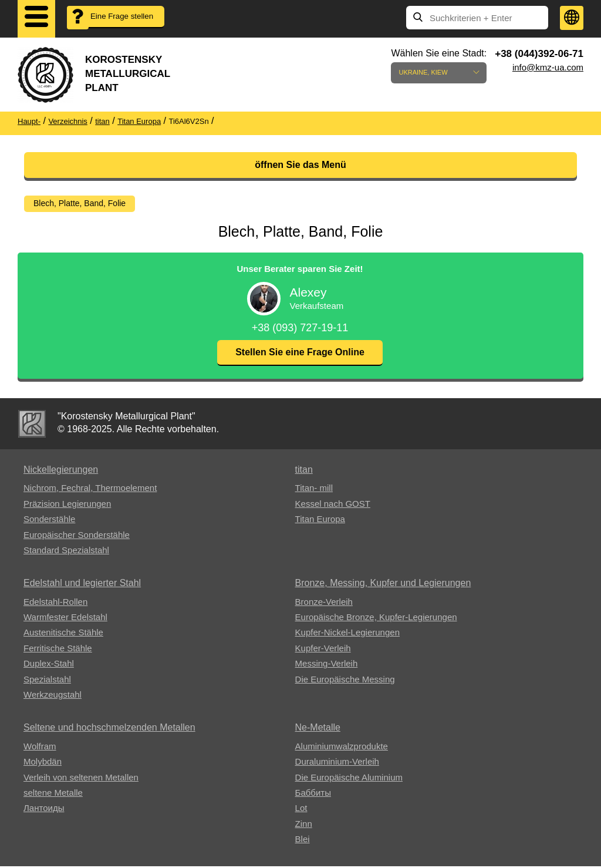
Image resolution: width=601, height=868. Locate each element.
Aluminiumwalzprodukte (342, 748)
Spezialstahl (47, 681)
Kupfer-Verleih (323, 650)
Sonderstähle (49, 521)
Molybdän (43, 763)
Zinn (304, 825)
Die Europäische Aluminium (349, 779)
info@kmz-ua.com (548, 67)
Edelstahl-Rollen (55, 603)
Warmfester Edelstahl (65, 619)
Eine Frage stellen (115, 24)
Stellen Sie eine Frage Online (300, 354)
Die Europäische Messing (345, 681)
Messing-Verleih (327, 665)
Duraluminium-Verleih (337, 763)
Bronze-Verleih (324, 603)
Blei (303, 841)
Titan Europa (320, 521)
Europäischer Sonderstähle (77, 536)
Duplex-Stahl (49, 665)
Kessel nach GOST (333, 505)
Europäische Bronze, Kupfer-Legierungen (376, 619)
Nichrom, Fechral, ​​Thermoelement (90, 489)
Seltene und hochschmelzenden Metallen (109, 729)
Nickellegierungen (61, 471)
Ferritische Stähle (58, 650)
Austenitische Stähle (63, 634)
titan (304, 471)
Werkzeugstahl (53, 696)
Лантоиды (44, 810)
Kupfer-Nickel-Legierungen (347, 634)
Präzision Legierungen (67, 505)
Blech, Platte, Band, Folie (80, 203)
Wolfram (40, 748)
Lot (301, 810)
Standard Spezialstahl (66, 552)
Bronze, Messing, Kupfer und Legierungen (383, 585)
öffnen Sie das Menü (300, 165)
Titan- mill (314, 489)
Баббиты (313, 794)
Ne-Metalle (318, 729)
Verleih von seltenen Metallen (81, 779)
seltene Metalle (53, 794)
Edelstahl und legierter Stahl (82, 585)
